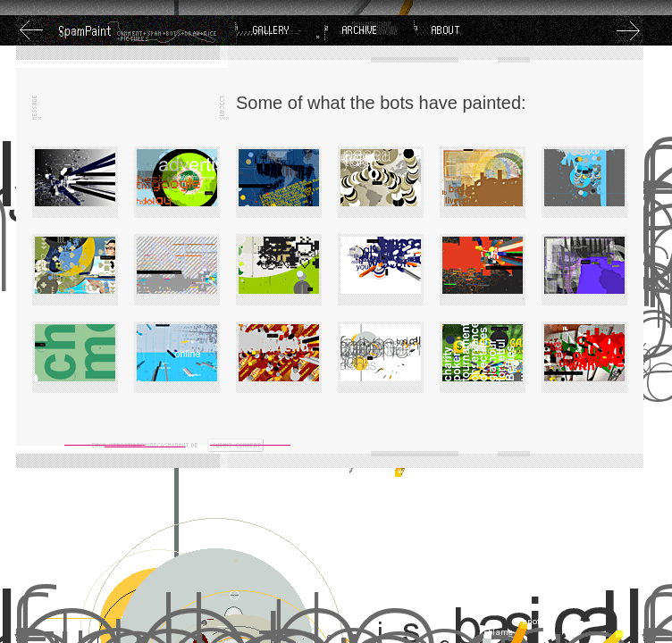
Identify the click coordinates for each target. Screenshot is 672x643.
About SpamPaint (458, 30)
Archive (369, 30)
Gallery (280, 30)
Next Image (628, 30)
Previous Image (31, 30)
